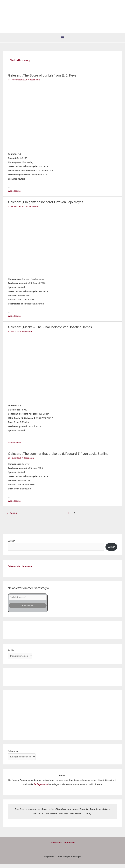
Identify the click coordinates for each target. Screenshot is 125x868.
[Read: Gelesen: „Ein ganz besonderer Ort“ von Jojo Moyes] (28, 246)
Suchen (11, 545)
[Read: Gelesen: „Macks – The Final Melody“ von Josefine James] (28, 372)
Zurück (12, 518)
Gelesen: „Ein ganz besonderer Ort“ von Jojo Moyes (46, 206)
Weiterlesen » (15, 195)
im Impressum (41, 789)
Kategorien (13, 755)
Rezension (35, 84)
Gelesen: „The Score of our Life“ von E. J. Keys (42, 80)
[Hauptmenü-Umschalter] (63, 42)
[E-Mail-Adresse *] (28, 602)
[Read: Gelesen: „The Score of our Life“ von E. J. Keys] (28, 120)
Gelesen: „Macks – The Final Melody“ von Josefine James (50, 331)
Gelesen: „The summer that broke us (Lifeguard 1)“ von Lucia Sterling (58, 458)
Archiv (11, 654)
